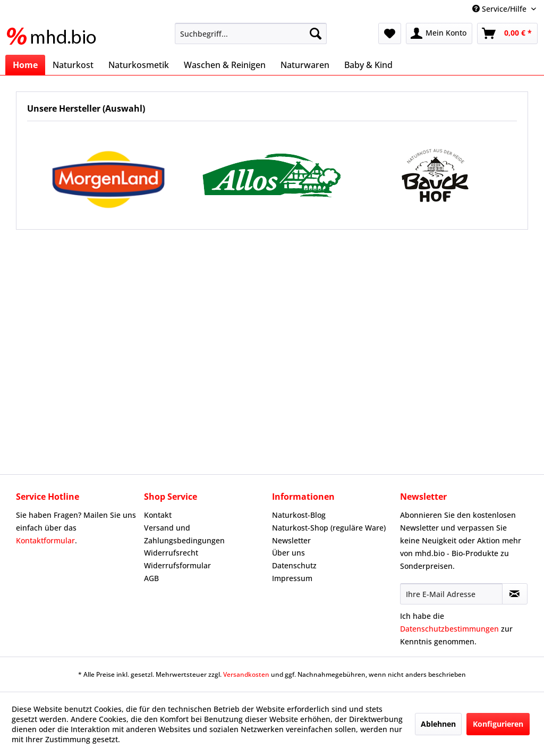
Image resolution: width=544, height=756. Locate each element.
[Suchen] (316, 33)
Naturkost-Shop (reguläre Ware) (329, 528)
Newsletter (291, 540)
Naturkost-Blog (299, 515)
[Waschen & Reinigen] (225, 65)
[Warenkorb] (507, 33)
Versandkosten (246, 674)
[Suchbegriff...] (251, 33)
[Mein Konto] (439, 33)
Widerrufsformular (177, 565)
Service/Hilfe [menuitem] (500, 9)
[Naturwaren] (305, 65)
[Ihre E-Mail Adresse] (451, 594)
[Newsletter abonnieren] (515, 594)
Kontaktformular (45, 540)
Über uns (288, 553)
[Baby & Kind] (368, 65)
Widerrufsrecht (171, 553)
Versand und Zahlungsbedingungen (184, 534)
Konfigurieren (498, 724)
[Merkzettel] (390, 33)
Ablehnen (438, 724)
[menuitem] (251, 33)
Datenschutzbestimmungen (449, 629)
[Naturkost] (73, 65)
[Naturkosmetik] (139, 65)
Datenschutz (294, 565)
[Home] (25, 65)
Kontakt (158, 515)
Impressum (292, 578)
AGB (151, 578)
